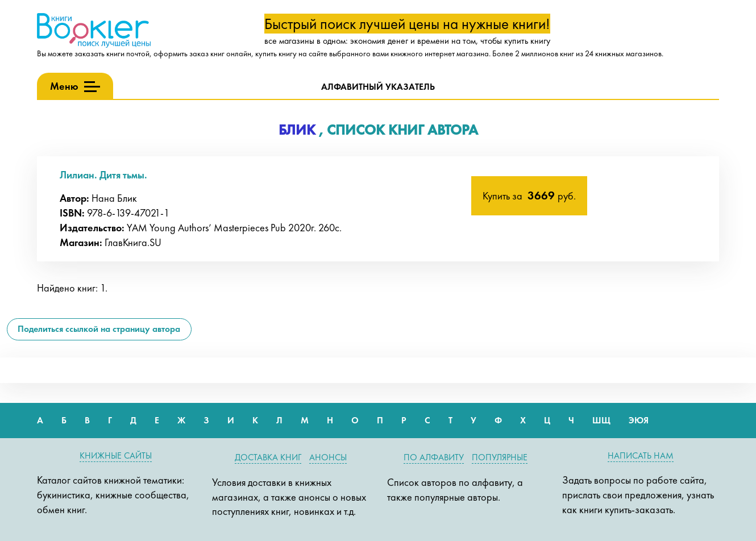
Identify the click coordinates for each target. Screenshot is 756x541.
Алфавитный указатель (378, 87)
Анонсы (328, 457)
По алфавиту (434, 457)
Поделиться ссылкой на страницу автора (99, 329)
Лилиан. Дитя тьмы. (103, 175)
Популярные (500, 457)
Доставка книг (268, 457)
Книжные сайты (116, 455)
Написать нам (641, 455)
